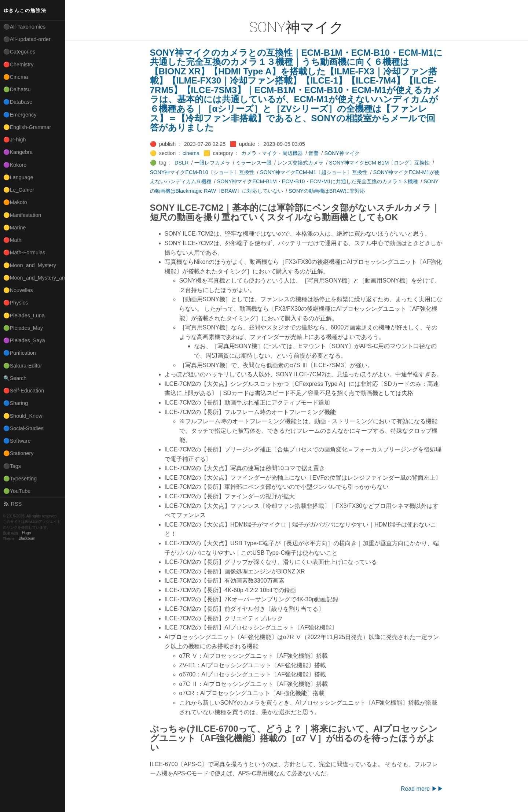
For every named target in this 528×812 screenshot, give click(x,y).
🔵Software (17, 441)
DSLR (181, 163)
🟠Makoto (15, 202)
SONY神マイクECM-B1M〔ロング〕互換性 (379, 163)
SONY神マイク (342, 153)
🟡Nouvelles (18, 290)
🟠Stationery (19, 453)
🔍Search (15, 378)
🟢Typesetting (20, 479)
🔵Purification (20, 353)
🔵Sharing (16, 403)
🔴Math (12, 240)
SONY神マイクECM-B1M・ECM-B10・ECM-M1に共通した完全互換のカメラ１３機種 (318, 181)
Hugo (26, 533)
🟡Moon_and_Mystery (30, 265)
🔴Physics (16, 303)
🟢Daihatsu (17, 89)
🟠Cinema (16, 77)
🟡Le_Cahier (19, 190)
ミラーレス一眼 (254, 163)
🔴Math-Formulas (24, 252)
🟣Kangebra (18, 152)
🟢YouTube (17, 491)
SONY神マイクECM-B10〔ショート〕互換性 (202, 172)
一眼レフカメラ (212, 163)
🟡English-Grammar (27, 127)
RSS (12, 504)
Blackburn (27, 539)
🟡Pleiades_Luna (24, 315)
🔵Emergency (20, 115)
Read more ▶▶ (422, 789)
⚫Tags (12, 466)
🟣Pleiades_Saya (24, 340)
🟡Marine (15, 228)
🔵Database (18, 102)
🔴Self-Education (24, 391)
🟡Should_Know (23, 416)
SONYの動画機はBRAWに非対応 (327, 191)
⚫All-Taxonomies (25, 27)
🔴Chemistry (19, 64)
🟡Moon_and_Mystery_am (34, 278)
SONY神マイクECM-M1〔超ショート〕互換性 (314, 172)
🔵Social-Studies (23, 428)
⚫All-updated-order (27, 39)
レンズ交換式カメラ (300, 163)
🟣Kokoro (15, 165)
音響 (313, 153)
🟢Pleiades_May (23, 328)
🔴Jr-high (15, 140)
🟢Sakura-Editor (23, 366)
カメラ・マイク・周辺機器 (272, 153)
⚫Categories (19, 52)
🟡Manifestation (22, 215)
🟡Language (18, 177)
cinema (191, 153)
